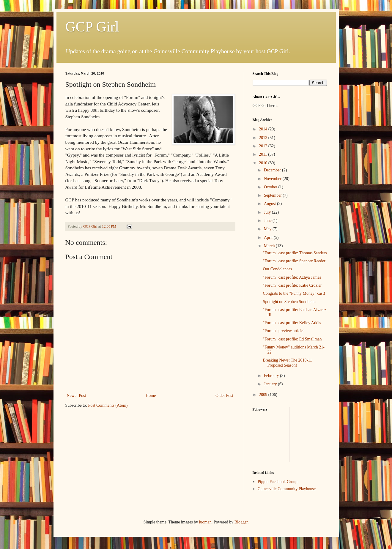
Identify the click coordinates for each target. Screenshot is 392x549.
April (269, 238)
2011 (263, 154)
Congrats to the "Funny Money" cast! (294, 293)
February (272, 376)
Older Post (224, 396)
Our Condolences (277, 269)
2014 (264, 129)
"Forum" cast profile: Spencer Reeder (294, 261)
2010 (264, 163)
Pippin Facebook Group (278, 482)
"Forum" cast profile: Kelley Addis (292, 323)
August (270, 204)
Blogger (241, 522)
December (273, 170)
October (271, 187)
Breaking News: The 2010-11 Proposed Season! (287, 363)
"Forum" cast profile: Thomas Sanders (295, 253)
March (270, 246)
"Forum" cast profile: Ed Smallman (292, 339)
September (273, 195)
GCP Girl (92, 27)
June (268, 221)
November (273, 179)
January (271, 384)
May (268, 229)
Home (151, 396)
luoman (205, 522)
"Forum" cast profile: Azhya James (292, 277)
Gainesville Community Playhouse (287, 489)
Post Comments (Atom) (108, 405)
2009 (264, 395)
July (268, 212)
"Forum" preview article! (284, 331)
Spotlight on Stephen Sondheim (289, 302)
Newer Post (77, 396)
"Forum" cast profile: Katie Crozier (292, 285)
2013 (264, 138)
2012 (264, 146)
